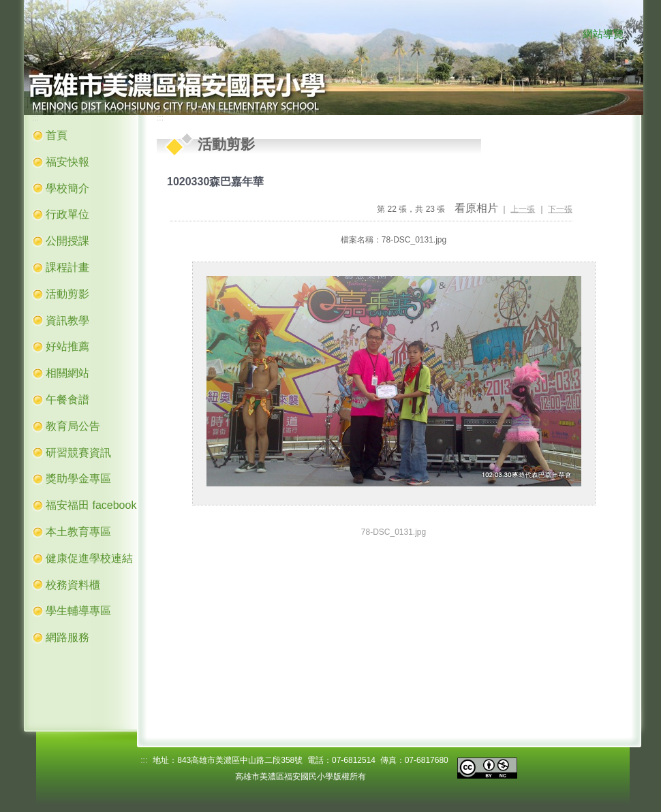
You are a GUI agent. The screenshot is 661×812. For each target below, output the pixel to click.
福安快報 (67, 162)
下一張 (560, 209)
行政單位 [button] (67, 214)
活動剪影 (67, 294)
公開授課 (67, 241)
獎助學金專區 (78, 479)
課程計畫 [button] (67, 267)
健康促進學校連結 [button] (89, 558)
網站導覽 (603, 34)
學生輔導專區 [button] (78, 611)
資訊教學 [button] (67, 321)
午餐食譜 (67, 400)
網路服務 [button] (67, 637)
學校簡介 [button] (67, 188)
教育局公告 (73, 426)
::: (569, 35)
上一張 (523, 209)
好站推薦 (67, 346)
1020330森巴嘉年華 (215, 182)
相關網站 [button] (67, 373)
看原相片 (476, 208)
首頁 (57, 135)
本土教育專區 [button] (78, 532)
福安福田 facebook (91, 505)
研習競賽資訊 (78, 453)
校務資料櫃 (73, 585)
